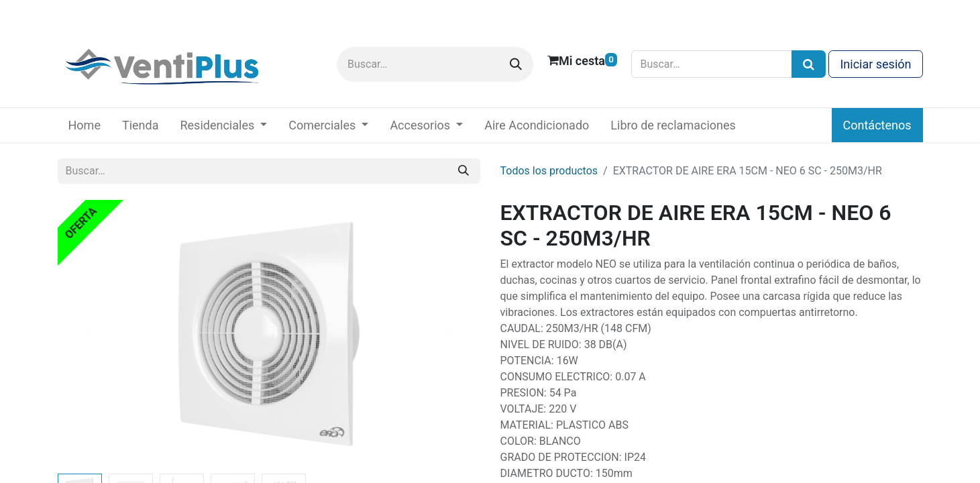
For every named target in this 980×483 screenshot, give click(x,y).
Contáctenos (877, 125)
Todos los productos (549, 171)
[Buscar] (516, 64)
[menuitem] (85, 125)
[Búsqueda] (809, 64)
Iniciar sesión (875, 64)
